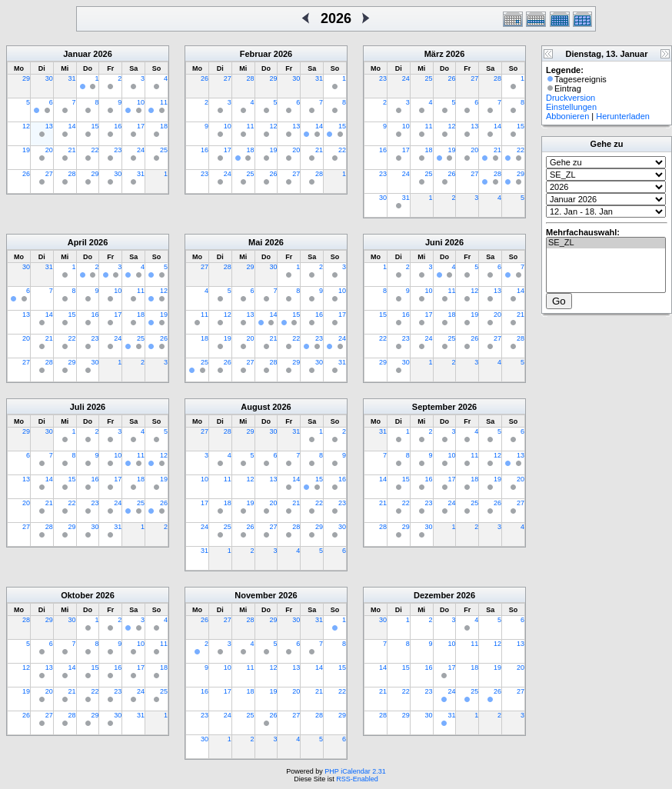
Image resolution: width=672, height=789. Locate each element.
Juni (434, 242)
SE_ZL (606, 243)
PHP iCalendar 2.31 (355, 771)
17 (141, 126)
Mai (255, 242)
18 (164, 126)
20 (49, 150)
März (434, 54)
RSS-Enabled (357, 779)
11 (164, 102)
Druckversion (571, 98)
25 (164, 150)
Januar (77, 54)
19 (26, 150)
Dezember (434, 595)
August (255, 407)
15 (95, 126)
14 (72, 126)
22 (95, 150)
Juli (77, 407)
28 (72, 174)
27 (49, 174)
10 (141, 102)
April (77, 242)
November (255, 595)
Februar (256, 54)
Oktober (77, 595)
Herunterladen (623, 116)
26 (26, 174)
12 (26, 126)
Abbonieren (567, 116)
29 (26, 78)
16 (118, 126)
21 (72, 150)
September (434, 407)
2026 (102, 54)
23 (118, 150)
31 (72, 78)
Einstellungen (571, 107)
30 (49, 78)
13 (49, 126)
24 (141, 150)
